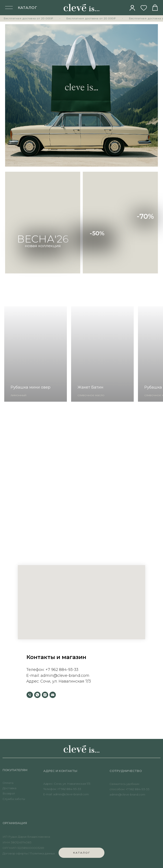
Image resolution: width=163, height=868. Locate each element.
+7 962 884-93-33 (62, 670)
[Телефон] (30, 695)
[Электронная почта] (53, 695)
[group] (36, 354)
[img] (132, 8)
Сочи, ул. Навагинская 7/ (65, 681)
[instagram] (45, 695)
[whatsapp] (37, 695)
